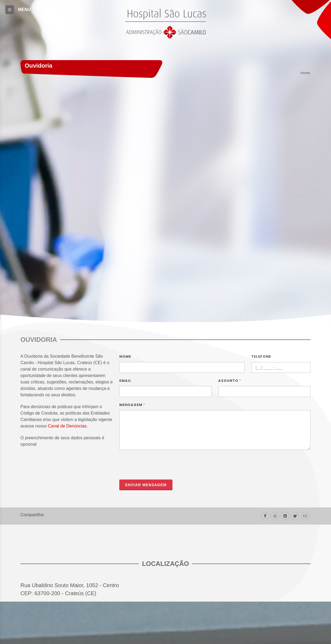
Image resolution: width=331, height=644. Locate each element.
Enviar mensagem (146, 485)
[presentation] (160, 465)
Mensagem (132, 405)
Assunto (230, 381)
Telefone (261, 356)
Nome (125, 356)
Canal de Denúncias (67, 426)
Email (125, 381)
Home (305, 73)
